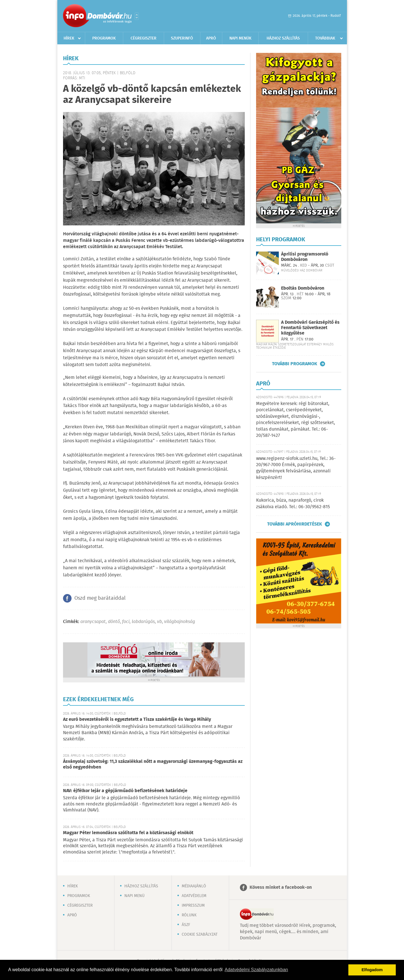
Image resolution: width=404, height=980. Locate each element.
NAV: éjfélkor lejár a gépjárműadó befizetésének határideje (125, 791)
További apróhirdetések (295, 524)
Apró (211, 38)
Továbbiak (325, 38)
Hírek (69, 38)
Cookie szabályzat (200, 935)
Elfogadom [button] (372, 970)
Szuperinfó (182, 38)
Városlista (137, 16)
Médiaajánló (194, 886)
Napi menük (240, 38)
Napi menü (134, 896)
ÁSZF (186, 925)
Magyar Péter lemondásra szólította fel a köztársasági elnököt (128, 833)
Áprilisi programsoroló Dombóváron (305, 257)
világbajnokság (180, 622)
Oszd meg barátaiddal (100, 598)
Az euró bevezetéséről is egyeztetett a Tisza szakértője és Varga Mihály (137, 720)
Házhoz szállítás (283, 38)
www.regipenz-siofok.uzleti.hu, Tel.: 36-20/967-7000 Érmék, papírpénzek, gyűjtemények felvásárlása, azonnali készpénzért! (296, 468)
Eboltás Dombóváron (303, 288)
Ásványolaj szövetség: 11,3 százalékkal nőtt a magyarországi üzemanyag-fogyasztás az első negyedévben (153, 764)
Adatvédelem (194, 896)
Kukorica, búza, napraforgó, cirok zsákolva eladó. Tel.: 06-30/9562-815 (293, 504)
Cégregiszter (144, 38)
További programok (295, 364)
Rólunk (189, 915)
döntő (114, 622)
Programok (104, 38)
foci (126, 622)
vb (159, 622)
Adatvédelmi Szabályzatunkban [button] (256, 970)
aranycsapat (93, 622)
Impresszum (193, 906)
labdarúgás (143, 622)
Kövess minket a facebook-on (281, 887)
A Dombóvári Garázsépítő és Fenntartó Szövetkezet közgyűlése (310, 328)
